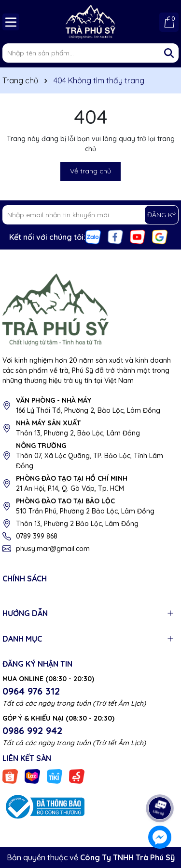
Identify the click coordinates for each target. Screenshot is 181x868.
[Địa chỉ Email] (90, 215)
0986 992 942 (32, 730)
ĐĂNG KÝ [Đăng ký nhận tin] (161, 215)
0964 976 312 (31, 691)
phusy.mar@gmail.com (53, 549)
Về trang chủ (90, 171)
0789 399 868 (37, 536)
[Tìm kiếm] (169, 53)
